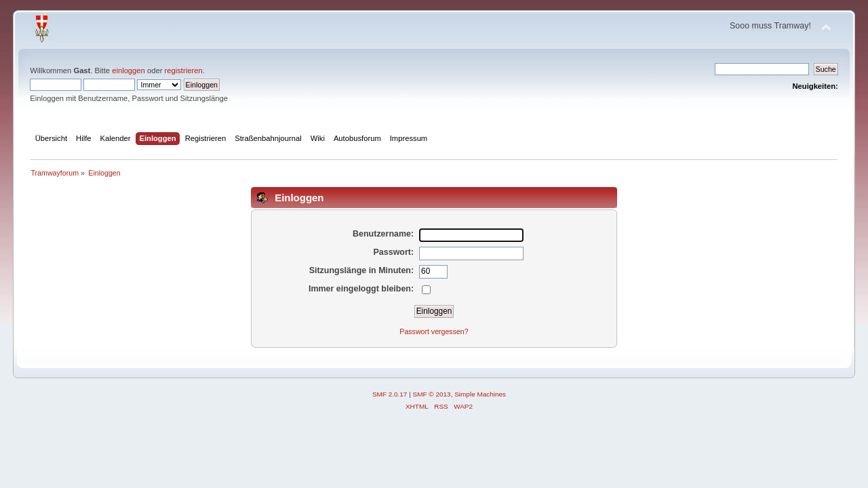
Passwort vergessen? (434, 331)
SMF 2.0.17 (390, 394)
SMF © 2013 (432, 394)
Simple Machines (480, 394)
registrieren (184, 70)
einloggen (129, 70)
